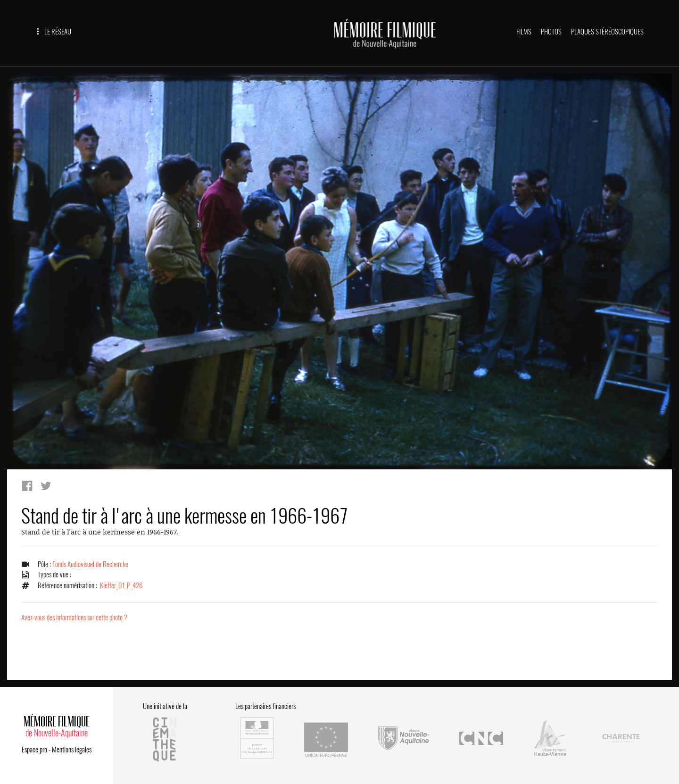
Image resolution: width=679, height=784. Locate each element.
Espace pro (34, 750)
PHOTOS (551, 32)
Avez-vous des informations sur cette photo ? (74, 617)
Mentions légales (72, 750)
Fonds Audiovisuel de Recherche (90, 564)
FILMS (524, 32)
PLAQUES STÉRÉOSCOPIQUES (607, 32)
